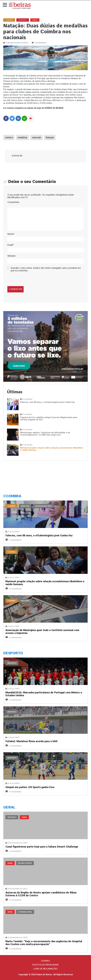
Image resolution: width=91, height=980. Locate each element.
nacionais (36, 138)
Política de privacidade (46, 965)
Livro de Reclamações (46, 969)
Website (11, 256)
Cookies (45, 961)
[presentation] (26, 279)
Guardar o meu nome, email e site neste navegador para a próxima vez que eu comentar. (46, 269)
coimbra (9, 138)
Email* (11, 245)
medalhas (22, 138)
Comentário (13, 202)
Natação (50, 138)
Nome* (11, 234)
